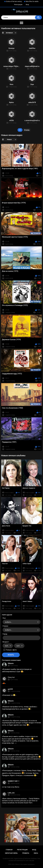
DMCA (36, 853)
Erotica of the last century (14, 1)
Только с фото (11, 650)
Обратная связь (11, 853)
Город (5, 634)
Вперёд (27, 130)
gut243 (10, 689)
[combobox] (22, 622)
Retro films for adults (32, 1)
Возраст (6, 642)
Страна (5, 626)
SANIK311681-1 (14, 781)
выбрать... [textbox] (9, 622)
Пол (4, 618)
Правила (26, 853)
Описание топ (9, 695)
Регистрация (18, 5)
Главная (9, 850)
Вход (27, 5)
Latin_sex (11, 793)
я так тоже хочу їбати (11, 787)
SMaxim (11, 663)
